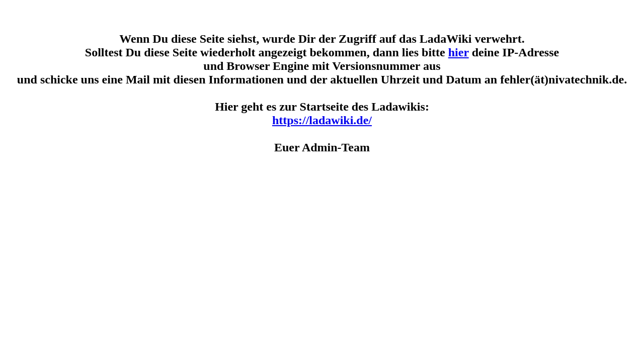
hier (459, 52)
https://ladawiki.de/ (322, 120)
